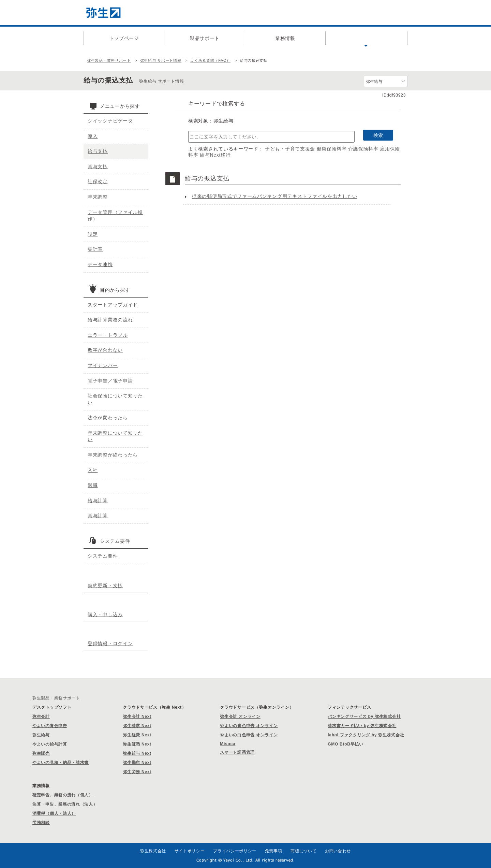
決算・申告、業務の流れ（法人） (65, 804)
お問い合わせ (338, 851)
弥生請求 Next (137, 726)
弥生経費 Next (137, 735)
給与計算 (98, 501)
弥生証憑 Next (137, 744)
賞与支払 (98, 167)
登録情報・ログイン (110, 643)
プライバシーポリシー (235, 851)
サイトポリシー (190, 851)
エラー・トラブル (108, 335)
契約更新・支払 (105, 585)
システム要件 (103, 556)
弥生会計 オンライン (240, 717)
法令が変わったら (108, 418)
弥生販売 (41, 753)
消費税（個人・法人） (54, 813)
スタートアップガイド (113, 305)
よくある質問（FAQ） (366, 38)
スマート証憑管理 (237, 752)
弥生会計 (41, 717)
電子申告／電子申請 (110, 381)
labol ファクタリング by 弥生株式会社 (366, 735)
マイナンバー (103, 365)
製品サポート (205, 38)
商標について (303, 851)
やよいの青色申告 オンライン (249, 726)
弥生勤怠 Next (137, 763)
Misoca (228, 744)
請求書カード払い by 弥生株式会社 (362, 726)
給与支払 (98, 151)
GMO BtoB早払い (345, 744)
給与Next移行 (215, 155)
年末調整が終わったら (113, 455)
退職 (93, 485)
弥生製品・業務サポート (109, 60)
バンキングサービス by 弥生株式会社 (364, 717)
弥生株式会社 (153, 851)
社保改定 (98, 182)
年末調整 (98, 197)
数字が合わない (105, 350)
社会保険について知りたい (115, 399)
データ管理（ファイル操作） (115, 216)
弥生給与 (41, 735)
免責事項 (274, 851)
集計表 (95, 249)
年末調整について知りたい (115, 436)
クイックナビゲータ (110, 121)
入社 (93, 470)
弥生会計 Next (137, 717)
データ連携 (100, 264)
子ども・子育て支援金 (290, 149)
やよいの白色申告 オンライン (249, 735)
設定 (93, 234)
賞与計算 (98, 516)
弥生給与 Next (137, 753)
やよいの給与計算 (50, 744)
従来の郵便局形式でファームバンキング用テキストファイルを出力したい (275, 196)
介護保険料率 (363, 149)
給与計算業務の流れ (110, 320)
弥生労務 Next (137, 772)
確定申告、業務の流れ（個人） (63, 795)
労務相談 (41, 823)
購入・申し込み (105, 614)
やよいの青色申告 (50, 726)
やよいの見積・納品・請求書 (61, 763)
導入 (93, 136)
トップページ (124, 38)
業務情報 (285, 38)
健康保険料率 (332, 149)
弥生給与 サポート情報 (161, 60)
